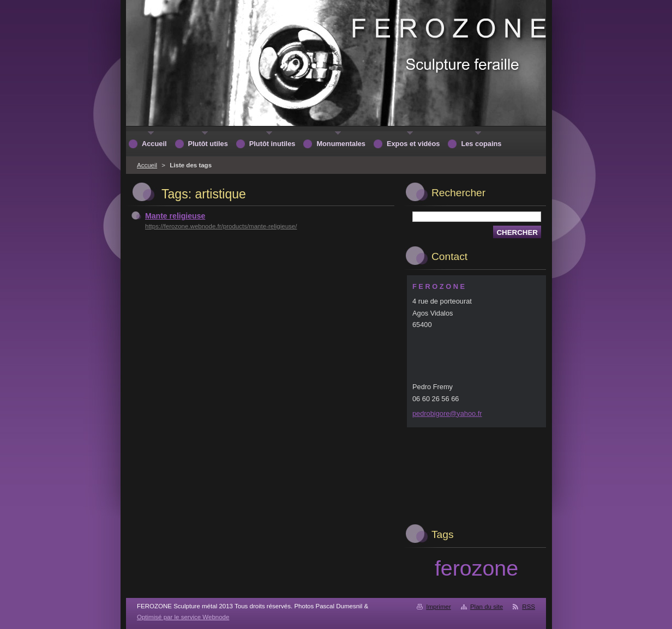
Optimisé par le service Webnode (183, 617)
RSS (529, 607)
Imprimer (438, 607)
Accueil (147, 165)
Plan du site (487, 607)
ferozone (476, 568)
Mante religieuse (175, 216)
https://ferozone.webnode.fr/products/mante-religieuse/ (221, 226)
